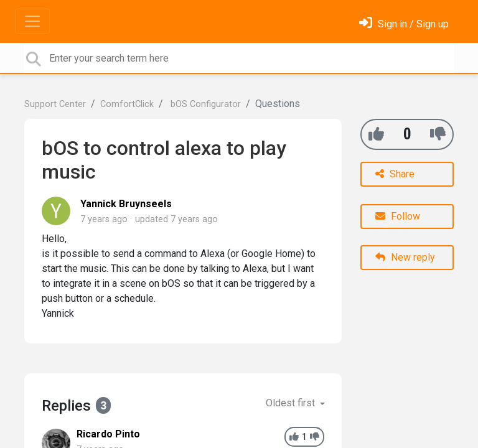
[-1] (438, 134)
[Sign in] (404, 24)
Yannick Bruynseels (126, 204)
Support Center (55, 104)
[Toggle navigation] (32, 21)
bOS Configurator (204, 104)
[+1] (376, 134)
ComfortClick (127, 104)
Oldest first (292, 403)
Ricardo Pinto (108, 434)
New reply (405, 257)
